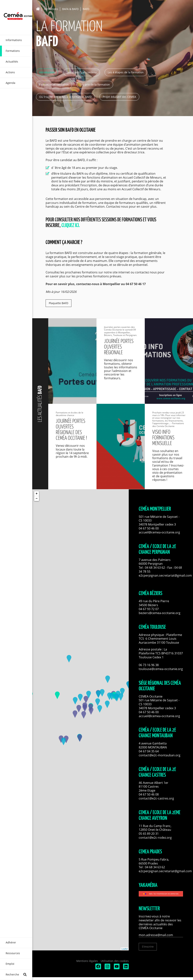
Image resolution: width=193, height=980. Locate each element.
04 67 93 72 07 (149, 609)
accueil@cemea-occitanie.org (159, 532)
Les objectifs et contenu (82, 72)
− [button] (37, 499)
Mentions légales (87, 961)
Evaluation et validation (54, 85)
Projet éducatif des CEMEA (119, 97)
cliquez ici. (71, 226)
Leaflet (125, 949)
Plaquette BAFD (59, 303)
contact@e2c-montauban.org (160, 755)
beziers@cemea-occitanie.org (160, 613)
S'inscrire (148, 947)
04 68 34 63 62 (155, 568)
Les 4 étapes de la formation (126, 72)
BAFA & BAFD (70, 9)
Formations (51, 9)
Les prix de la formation (95, 85)
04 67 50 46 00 (149, 528)
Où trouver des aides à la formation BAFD (65, 97)
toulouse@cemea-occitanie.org (161, 669)
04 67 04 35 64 (149, 751)
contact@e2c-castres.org (156, 798)
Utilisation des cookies (115, 961)
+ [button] (37, 494)
